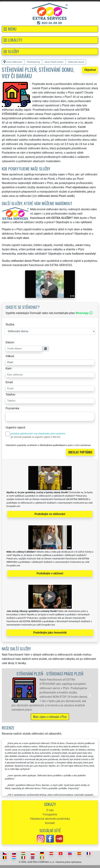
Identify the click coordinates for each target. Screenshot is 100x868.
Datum (10, 342)
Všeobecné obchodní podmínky (50, 819)
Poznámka (12, 408)
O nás (50, 810)
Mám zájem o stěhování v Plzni (50, 717)
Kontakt (50, 823)
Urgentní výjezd (15, 427)
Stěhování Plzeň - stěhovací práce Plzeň (50, 674)
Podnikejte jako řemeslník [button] (50, 633)
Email (9, 382)
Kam (9, 368)
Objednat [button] (90, 70)
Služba (10, 324)
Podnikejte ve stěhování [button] (50, 514)
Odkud (10, 356)
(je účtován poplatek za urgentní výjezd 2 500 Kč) (35, 437)
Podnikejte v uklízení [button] (50, 573)
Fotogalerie (50, 814)
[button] (50, 29)
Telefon (10, 395)
